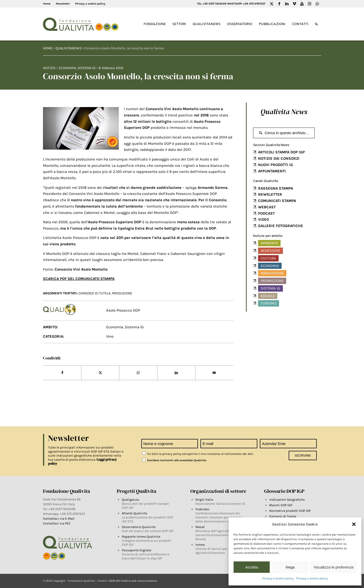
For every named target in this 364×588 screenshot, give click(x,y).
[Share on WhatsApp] (138, 373)
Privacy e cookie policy (278, 578)
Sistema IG (87, 68)
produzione (122, 293)
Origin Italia (204, 500)
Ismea (200, 545)
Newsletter (63, 4)
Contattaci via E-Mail (59, 519)
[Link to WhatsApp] (317, 4)
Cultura (268, 258)
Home (47, 4)
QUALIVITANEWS (69, 48)
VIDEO (264, 219)
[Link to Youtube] (302, 4)
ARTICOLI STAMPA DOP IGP (281, 152)
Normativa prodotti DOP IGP (290, 511)
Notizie (49, 68)
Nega (290, 567)
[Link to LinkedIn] (287, 4)
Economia (67, 68)
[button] (354, 524)
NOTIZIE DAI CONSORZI (279, 158)
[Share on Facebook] (62, 373)
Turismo (269, 303)
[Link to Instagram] (310, 4)
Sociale (268, 296)
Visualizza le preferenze (334, 567)
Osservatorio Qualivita (139, 527)
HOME (48, 48)
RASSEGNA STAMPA (276, 188)
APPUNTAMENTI (272, 171)
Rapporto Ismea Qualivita (141, 536)
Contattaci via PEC (57, 523)
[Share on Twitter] (100, 373)
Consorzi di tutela (94, 293)
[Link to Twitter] (272, 4)
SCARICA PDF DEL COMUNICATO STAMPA (79, 279)
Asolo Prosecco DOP (123, 310)
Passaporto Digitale (137, 550)
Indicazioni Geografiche (287, 500)
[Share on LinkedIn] (176, 373)
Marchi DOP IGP (281, 505)
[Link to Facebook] (279, 4)
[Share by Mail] (214, 373)
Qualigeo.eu (131, 500)
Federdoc (202, 509)
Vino (110, 336)
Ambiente (269, 243)
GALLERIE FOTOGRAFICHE (281, 226)
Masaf (200, 527)
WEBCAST (267, 207)
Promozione (272, 281)
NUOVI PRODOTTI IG (276, 165)
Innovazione (272, 273)
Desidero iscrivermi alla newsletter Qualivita (174, 460)
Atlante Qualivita (134, 513)
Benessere (270, 251)
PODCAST (266, 213)
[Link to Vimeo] (294, 4)
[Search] (316, 24)
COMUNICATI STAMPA (277, 201)
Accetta (252, 567)
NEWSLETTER (270, 194)
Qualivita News (284, 112)
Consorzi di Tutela (283, 516)
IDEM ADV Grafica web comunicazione (133, 581)
